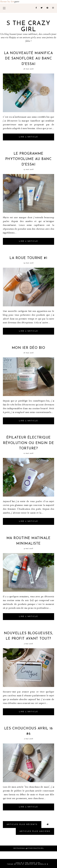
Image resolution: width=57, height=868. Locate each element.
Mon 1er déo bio (29, 348)
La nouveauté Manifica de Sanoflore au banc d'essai (29, 59)
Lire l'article (28, 137)
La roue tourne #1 (28, 258)
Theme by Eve (7, 2)
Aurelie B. (43, 864)
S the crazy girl (28, 27)
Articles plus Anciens (35, 831)
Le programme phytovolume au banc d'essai (29, 159)
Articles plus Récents (22, 825)
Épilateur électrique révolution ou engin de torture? (28, 443)
